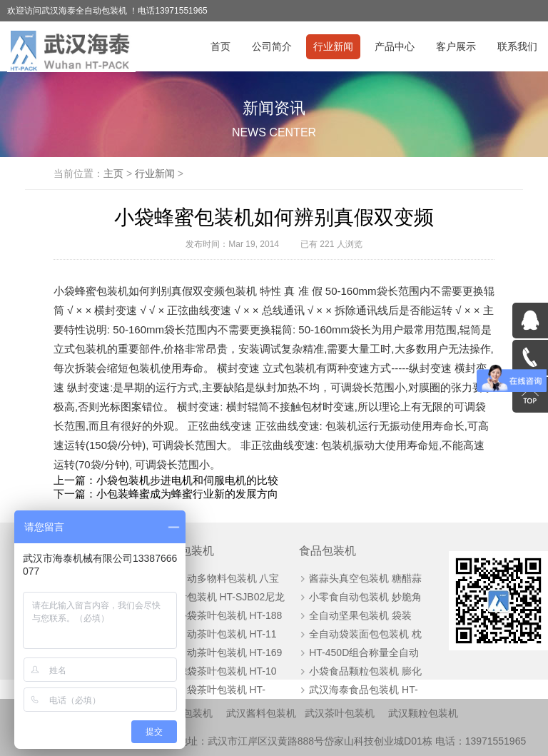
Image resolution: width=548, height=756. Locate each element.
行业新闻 (333, 46)
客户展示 (456, 46)
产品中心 (395, 46)
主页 (113, 173)
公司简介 (272, 46)
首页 (220, 46)
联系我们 (517, 46)
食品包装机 (328, 551)
